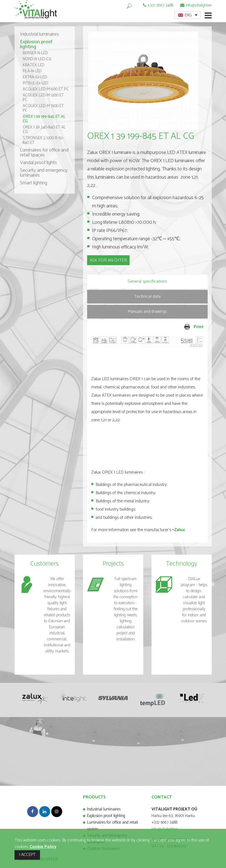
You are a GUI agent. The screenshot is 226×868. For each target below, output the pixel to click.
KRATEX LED (34, 65)
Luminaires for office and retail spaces (44, 153)
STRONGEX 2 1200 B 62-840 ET (43, 140)
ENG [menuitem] (188, 15)
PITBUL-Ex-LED (35, 83)
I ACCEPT (27, 855)
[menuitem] (188, 15)
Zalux (180, 530)
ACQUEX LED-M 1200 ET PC (43, 98)
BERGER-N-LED (35, 53)
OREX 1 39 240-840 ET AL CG (44, 130)
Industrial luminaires (39, 34)
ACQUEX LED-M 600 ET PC (46, 89)
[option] (147, 81)
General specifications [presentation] (147, 281)
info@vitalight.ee (199, 5)
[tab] (147, 282)
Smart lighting (34, 183)
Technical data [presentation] (147, 297)
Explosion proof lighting (36, 44)
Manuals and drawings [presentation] (147, 312)
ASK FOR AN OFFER (108, 260)
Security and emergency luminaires (44, 173)
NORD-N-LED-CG (37, 59)
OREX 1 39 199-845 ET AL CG (44, 119)
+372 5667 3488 (160, 5)
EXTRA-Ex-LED (35, 77)
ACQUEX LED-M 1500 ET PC (43, 108)
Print (176, 327)
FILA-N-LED (32, 71)
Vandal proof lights (38, 163)
